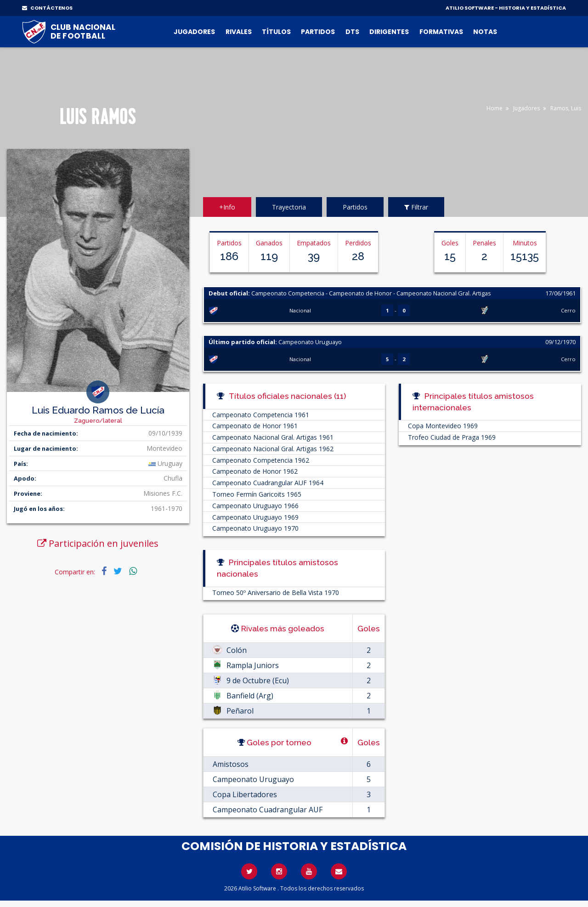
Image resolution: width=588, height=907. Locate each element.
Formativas (441, 32)
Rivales (239, 32)
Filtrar (416, 207)
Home (495, 108)
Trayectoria (289, 207)
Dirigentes (389, 32)
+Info (227, 207)
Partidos (318, 32)
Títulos (276, 32)
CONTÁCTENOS (47, 8)
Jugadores (194, 32)
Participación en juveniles (98, 543)
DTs (352, 32)
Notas (485, 32)
